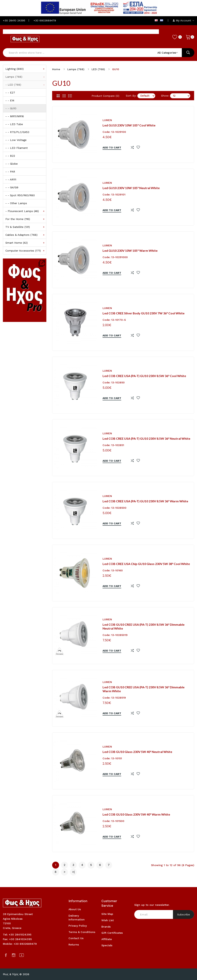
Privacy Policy (78, 926)
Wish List (108, 920)
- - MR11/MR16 (15, 116)
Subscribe (184, 914)
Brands (106, 927)
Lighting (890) (26, 69)
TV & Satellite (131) (26, 227)
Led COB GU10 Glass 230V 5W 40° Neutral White (137, 752)
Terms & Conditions (82, 932)
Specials (107, 945)
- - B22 (10, 156)
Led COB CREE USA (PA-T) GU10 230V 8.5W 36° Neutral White (146, 438)
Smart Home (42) (26, 243)
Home (56, 69)
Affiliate (107, 939)
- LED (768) (26, 85)
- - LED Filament (17, 148)
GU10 (116, 69)
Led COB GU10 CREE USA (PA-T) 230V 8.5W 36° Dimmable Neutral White (144, 626)
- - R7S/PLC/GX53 (17, 132)
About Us (75, 909)
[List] (70, 96)
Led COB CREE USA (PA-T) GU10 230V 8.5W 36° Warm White (145, 501)
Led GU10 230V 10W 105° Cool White (129, 125)
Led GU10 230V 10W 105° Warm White (130, 250)
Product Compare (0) (105, 96)
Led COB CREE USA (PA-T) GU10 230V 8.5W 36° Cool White (144, 376)
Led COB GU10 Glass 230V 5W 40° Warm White (136, 814)
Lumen (107, 120)
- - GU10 (11, 108)
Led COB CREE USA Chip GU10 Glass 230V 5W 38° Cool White (146, 564)
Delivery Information (77, 918)
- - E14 (10, 100)
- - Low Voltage (16, 140)
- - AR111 (11, 179)
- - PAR (10, 172)
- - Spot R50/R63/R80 (20, 195)
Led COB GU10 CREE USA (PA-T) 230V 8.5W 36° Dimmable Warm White (144, 689)
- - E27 (10, 93)
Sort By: (131, 96)
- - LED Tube (14, 124)
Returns (74, 945)
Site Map (107, 914)
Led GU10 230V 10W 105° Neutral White (131, 188)
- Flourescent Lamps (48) (26, 211)
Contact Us (76, 938)
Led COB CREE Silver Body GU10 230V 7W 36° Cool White (144, 313)
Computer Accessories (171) (26, 251)
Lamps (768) (26, 77)
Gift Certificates (112, 933)
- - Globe (12, 164)
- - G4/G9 (12, 187)
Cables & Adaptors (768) (26, 235)
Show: (165, 96)
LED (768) (98, 69)
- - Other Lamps (16, 203)
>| (73, 872)
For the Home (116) (26, 219)
